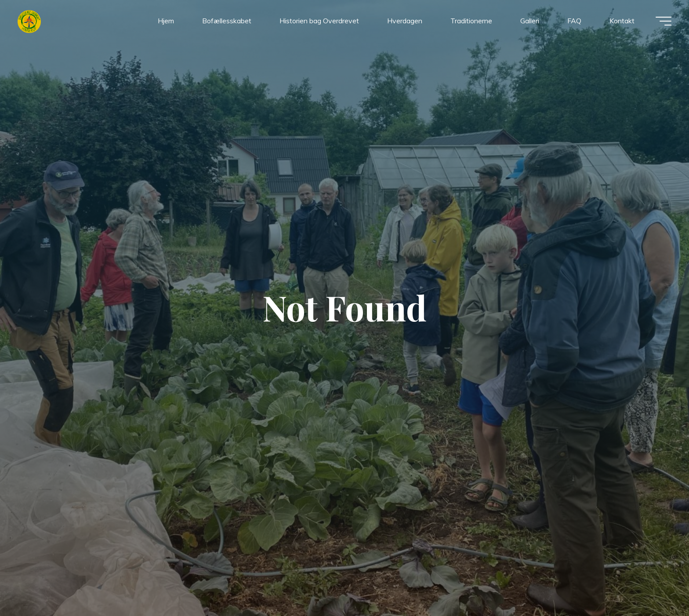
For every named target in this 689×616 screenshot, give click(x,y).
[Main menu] (664, 21)
